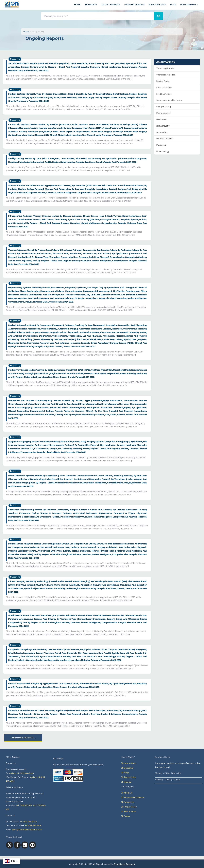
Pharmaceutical (163, 113)
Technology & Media (165, 68)
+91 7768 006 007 (24, 805)
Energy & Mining (164, 107)
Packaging (161, 145)
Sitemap (126, 782)
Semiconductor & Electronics (169, 100)
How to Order (129, 763)
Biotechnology (163, 151)
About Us (127, 793)
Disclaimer (127, 768)
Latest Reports (111, 5)
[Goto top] (1, 858)
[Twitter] (9, 845)
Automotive (162, 132)
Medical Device (163, 81)
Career (126, 816)
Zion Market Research (124, 864)
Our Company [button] (189, 5)
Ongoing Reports (135, 5)
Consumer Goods (164, 88)
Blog (173, 5)
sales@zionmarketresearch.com (27, 830)
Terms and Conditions (133, 797)
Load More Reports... (23, 738)
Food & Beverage (164, 94)
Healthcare (161, 119)
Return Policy (129, 777)
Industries (91, 5)
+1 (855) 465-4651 (33, 826)
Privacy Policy (129, 807)
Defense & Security (165, 139)
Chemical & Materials (166, 75)
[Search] (159, 16)
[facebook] (17, 845)
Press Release (158, 5)
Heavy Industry (163, 126)
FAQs (125, 773)
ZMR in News (129, 812)
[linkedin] (25, 845)
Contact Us (128, 802)
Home (77, 5)
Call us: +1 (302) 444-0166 (22, 773)
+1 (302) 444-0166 (28, 822)
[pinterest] (32, 845)
